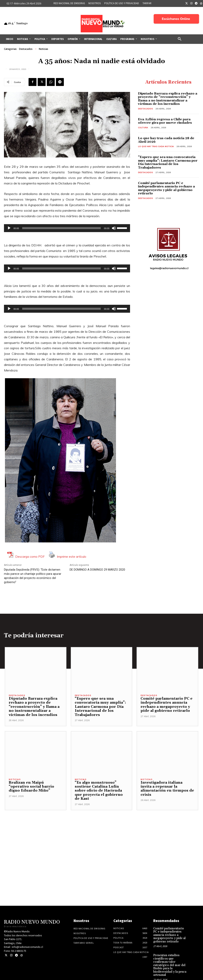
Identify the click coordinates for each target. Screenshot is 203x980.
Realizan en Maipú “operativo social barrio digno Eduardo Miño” (35, 787)
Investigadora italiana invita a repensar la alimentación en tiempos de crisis (167, 787)
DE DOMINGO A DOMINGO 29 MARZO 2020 (97, 570)
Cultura (143, 128)
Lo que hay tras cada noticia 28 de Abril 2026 (166, 140)
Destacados (26, 49)
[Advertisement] (101, 834)
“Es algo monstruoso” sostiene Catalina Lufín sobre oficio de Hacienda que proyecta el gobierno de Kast (101, 789)
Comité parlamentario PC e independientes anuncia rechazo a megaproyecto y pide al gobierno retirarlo (166, 188)
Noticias (44, 49)
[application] (67, 228)
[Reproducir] (9, 228)
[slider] (62, 228)
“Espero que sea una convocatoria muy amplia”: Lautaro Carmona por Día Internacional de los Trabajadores (168, 162)
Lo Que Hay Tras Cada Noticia (156, 146)
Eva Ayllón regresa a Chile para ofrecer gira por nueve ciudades (165, 121)
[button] (180, 39)
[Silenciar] (114, 228)
